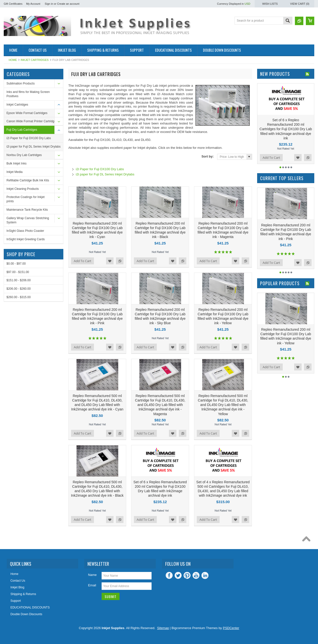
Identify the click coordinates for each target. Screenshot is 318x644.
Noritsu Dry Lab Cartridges (24, 155)
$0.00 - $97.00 (16, 264)
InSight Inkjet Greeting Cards (26, 239)
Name (92, 575)
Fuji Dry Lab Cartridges (22, 130)
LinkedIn (205, 575)
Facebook (169, 575)
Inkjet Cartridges (35, 60)
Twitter (178, 575)
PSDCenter (231, 628)
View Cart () (300, 4)
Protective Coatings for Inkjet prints (25, 199)
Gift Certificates (13, 4)
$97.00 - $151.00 (18, 272)
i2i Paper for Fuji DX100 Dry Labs (29, 138)
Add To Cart (82, 261)
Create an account (68, 4)
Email (92, 585)
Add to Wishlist (110, 261)
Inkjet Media (15, 172)
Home (13, 60)
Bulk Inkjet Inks (17, 163)
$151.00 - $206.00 (19, 280)
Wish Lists (270, 4)
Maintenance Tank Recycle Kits (27, 210)
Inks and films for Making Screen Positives (28, 94)
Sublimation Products (20, 83)
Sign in (49, 4)
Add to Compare (120, 261)
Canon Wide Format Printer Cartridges (32, 121)
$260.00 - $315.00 (19, 297)
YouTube (196, 575)
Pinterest (187, 575)
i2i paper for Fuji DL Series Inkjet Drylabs (34, 147)
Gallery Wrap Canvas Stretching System (28, 220)
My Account (33, 4)
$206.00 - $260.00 (19, 289)
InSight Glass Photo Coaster (25, 231)
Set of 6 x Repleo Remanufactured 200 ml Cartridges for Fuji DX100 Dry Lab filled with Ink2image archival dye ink (286, 129)
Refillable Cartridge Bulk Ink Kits (28, 180)
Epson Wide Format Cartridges (27, 113)
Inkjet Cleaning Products (23, 189)
